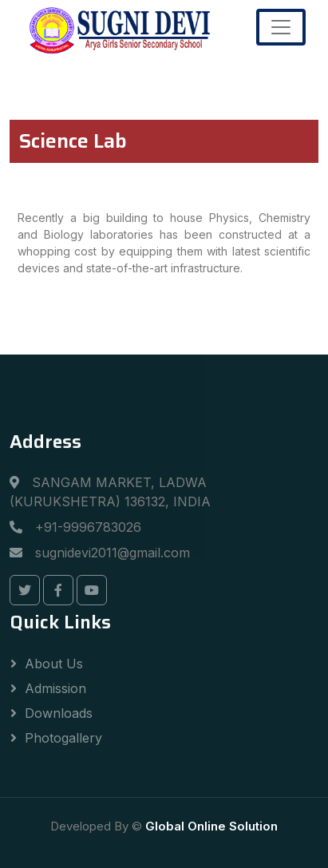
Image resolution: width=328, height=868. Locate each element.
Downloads (59, 713)
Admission (55, 688)
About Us (54, 664)
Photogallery (63, 738)
